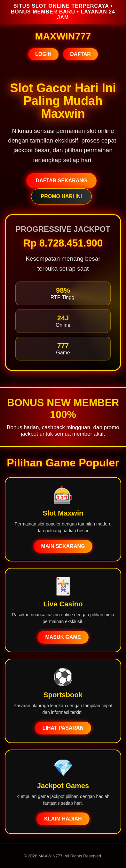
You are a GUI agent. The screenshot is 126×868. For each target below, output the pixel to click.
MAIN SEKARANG (63, 546)
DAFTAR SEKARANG (62, 181)
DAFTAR (80, 54)
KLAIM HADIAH (63, 819)
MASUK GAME (63, 637)
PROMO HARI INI (62, 196)
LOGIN (43, 54)
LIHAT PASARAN (63, 728)
